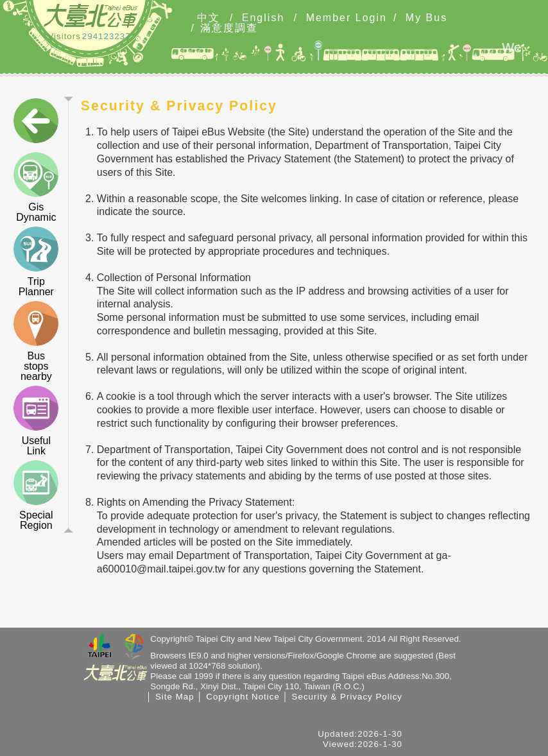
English (263, 18)
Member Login (347, 18)
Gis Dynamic (36, 187)
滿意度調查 (229, 28)
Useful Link (36, 421)
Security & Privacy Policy (347, 697)
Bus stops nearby (36, 341)
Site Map (175, 697)
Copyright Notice (243, 697)
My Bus (426, 18)
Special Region (36, 495)
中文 (209, 18)
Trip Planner (36, 262)
